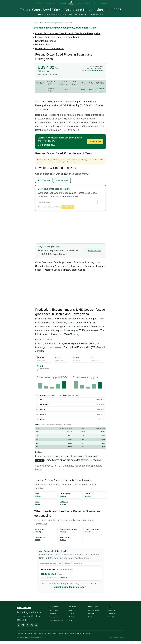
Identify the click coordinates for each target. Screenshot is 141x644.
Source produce (54, 620)
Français (34, 637)
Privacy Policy (112, 614)
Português (48, 637)
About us (72, 614)
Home (41, 18)
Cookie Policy (112, 620)
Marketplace (51, 5)
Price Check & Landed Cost (50, 52)
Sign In (88, 5)
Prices (70, 18)
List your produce (95, 254)
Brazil (42, 422)
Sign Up (96, 5)
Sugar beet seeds (44, 269)
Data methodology (94, 614)
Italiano (61, 637)
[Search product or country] (70, 566)
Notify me (68, 210)
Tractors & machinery (56, 623)
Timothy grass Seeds (74, 273)
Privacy (110, 640)
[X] (23, 628)
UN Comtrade (66, 469)
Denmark (43, 417)
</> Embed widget (62, 183)
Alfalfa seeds (62, 269)
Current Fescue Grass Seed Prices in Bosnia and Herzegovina (68, 37)
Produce (62, 5)
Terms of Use (112, 617)
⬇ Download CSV (44, 183)
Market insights (54, 614)
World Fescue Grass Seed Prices (55, 18)
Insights (40, 5)
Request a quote (95, 145)
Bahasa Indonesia (70, 637)
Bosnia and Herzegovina (82, 18)
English (104, 5)
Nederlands (81, 637)
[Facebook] (27, 628)
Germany (43, 413)
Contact (79, 5)
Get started (92, 617)
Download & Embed (46, 44)
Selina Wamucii (24, 611)
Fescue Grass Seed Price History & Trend (57, 40)
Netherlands (44, 408)
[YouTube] (36, 628)
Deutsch (40, 637)
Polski (88, 637)
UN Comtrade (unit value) (95, 74)
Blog (70, 623)
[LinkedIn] (19, 628)
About (71, 5)
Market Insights (43, 48)
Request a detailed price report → (71, 590)
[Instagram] (32, 628)
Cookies (122, 640)
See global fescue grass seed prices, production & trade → (67, 31)
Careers (71, 617)
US (41, 403)
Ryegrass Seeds (51, 273)
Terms (116, 640)
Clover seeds (76, 269)
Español (55, 637)
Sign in (90, 620)
